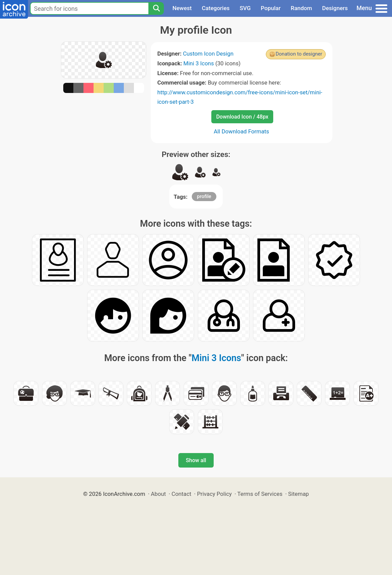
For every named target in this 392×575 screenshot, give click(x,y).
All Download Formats (241, 131)
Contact (182, 494)
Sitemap (298, 494)
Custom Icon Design (208, 54)
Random (301, 8)
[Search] (156, 8)
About (158, 494)
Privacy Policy (214, 494)
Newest (182, 8)
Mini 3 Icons (199, 63)
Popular (271, 8)
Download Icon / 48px (242, 117)
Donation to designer (299, 54)
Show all (196, 460)
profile (204, 196)
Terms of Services (260, 494)
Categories (216, 8)
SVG (245, 8)
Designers (335, 8)
